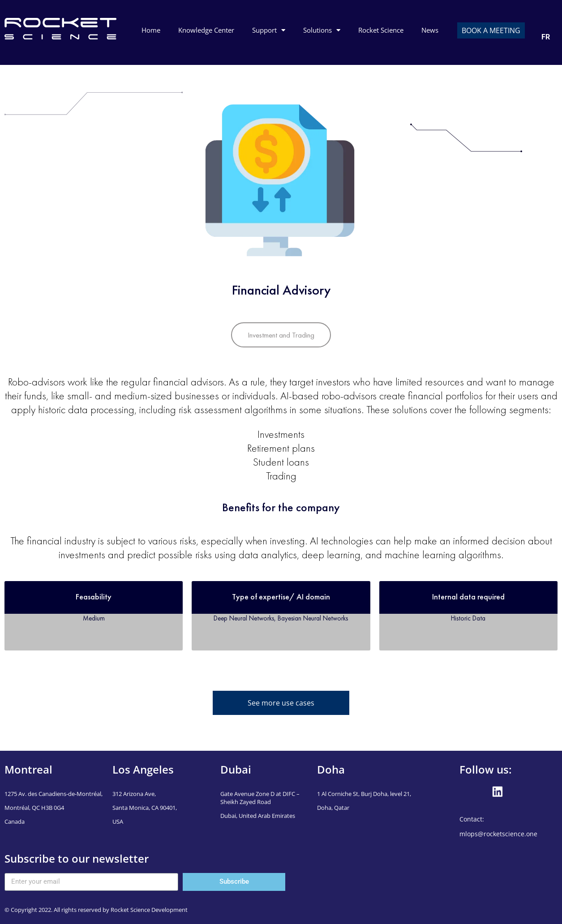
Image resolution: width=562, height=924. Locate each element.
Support (269, 30)
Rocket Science (381, 30)
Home (151, 30)
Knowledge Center (206, 30)
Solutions (322, 30)
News (430, 30)
